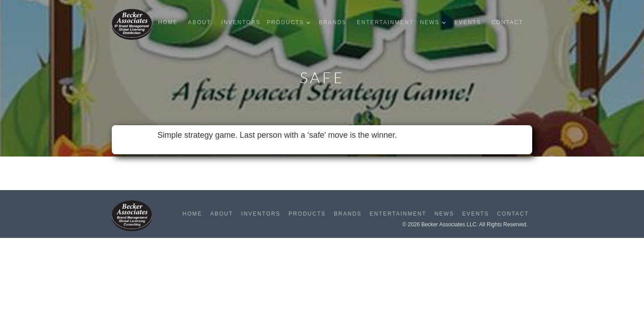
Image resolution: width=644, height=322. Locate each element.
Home (168, 22)
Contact (507, 22)
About (199, 22)
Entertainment (385, 22)
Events (468, 22)
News (444, 214)
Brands (333, 22)
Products (307, 214)
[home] (132, 24)
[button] (291, 23)
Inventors (241, 22)
